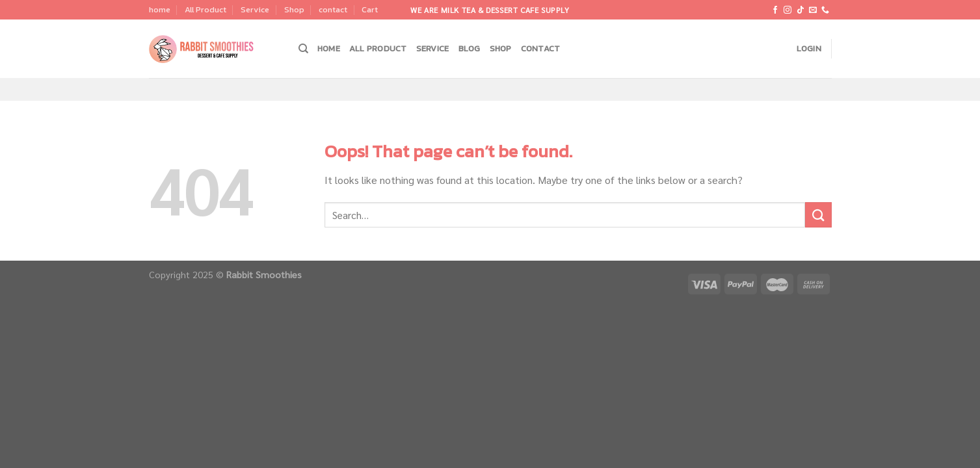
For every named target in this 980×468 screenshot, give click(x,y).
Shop (294, 9)
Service (255, 9)
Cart (370, 9)
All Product (205, 9)
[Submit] (818, 215)
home (160, 9)
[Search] (303, 49)
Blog (470, 48)
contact (333, 9)
